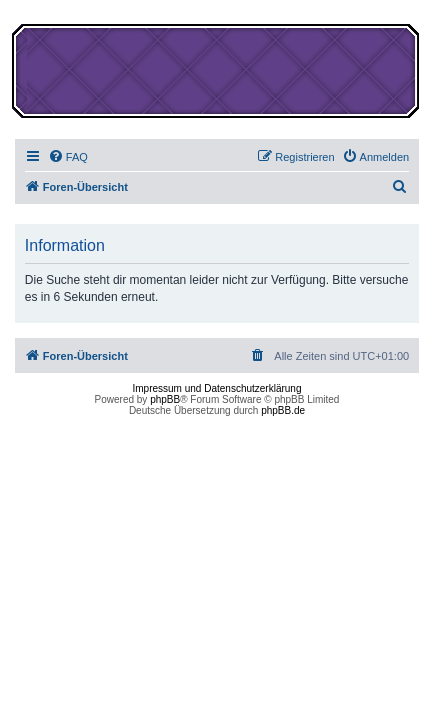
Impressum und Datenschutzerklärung (217, 388)
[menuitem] (68, 157)
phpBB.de (283, 410)
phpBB (165, 399)
